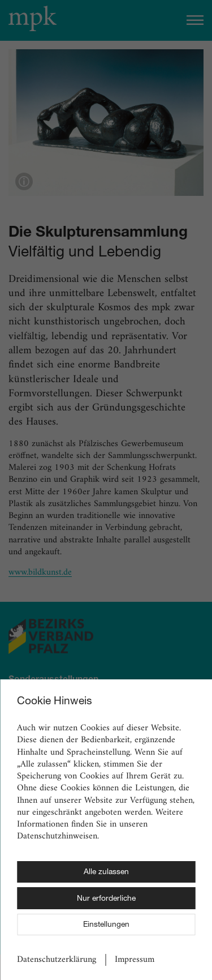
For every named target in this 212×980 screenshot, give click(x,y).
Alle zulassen (106, 872)
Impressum (135, 960)
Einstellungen (106, 925)
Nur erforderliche (106, 899)
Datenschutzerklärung (57, 960)
